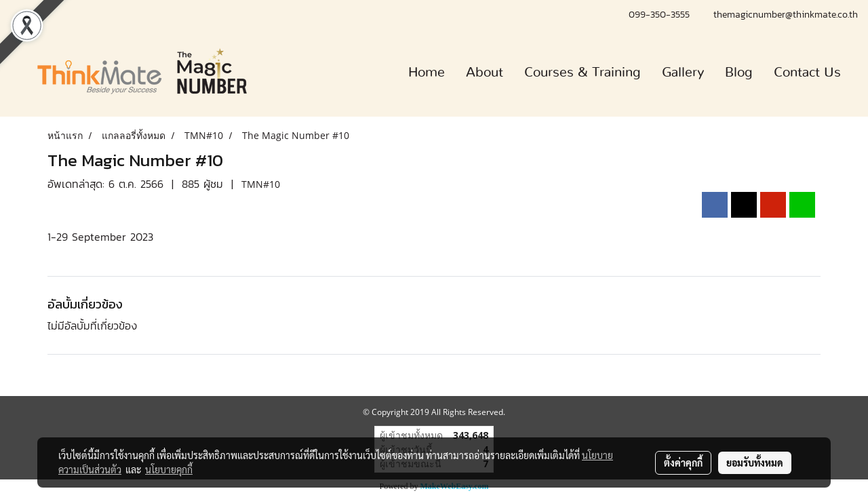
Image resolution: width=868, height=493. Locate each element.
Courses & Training (583, 73)
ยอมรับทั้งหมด (755, 462)
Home (427, 73)
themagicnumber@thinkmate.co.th (786, 15)
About (485, 73)
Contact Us (807, 73)
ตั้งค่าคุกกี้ (683, 462)
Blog (739, 73)
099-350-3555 (661, 15)
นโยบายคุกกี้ (169, 469)
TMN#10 (261, 184)
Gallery (683, 73)
